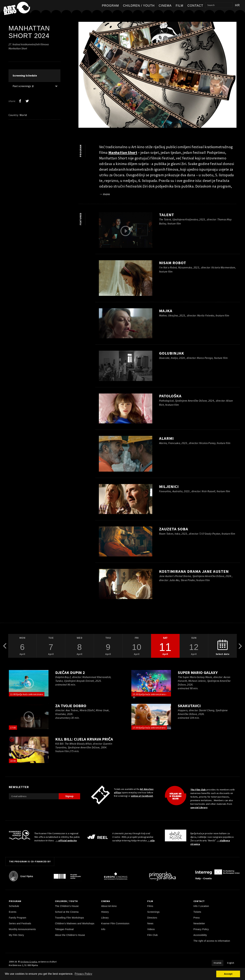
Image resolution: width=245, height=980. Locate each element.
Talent (167, 215)
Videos (151, 929)
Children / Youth (139, 6)
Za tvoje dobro (71, 706)
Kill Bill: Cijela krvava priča (84, 739)
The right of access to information (212, 941)
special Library (199, 807)
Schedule (14, 906)
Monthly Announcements (22, 929)
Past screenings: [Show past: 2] (23, 86)
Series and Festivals (20, 923)
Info (103, 929)
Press (197, 918)
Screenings (153, 912)
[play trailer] (126, 231)
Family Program (18, 918)
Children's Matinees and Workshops (75, 923)
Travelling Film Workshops (69, 918)
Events (13, 912)
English (231, 963)
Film (180, 6)
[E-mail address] (34, 796)
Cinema (165, 6)
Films (150, 906)
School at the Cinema (67, 912)
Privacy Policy (201, 929)
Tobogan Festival (64, 929)
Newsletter (199, 923)
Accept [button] (228, 974)
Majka (166, 311)
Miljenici (169, 487)
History (105, 912)
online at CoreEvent (142, 796)
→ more (104, 194)
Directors (152, 918)
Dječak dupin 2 (70, 672)
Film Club (153, 935)
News (150, 923)
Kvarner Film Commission (115, 923)
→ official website (66, 841)
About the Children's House (70, 935)
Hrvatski (218, 963)
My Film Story (16, 935)
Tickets (197, 912)
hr (237, 5)
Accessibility (200, 935)
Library (105, 918)
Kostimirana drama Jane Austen (194, 571)
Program (110, 6)
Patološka (170, 396)
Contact (195, 6)
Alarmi (166, 438)
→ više (151, 841)
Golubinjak (172, 353)
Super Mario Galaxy (198, 672)
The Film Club (198, 790)
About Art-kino (109, 906)
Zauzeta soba (174, 529)
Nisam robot (173, 263)
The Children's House (67, 906)
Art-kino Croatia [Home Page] (29, 962)
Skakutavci (189, 706)
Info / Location (201, 906)
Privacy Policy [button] (83, 974)
